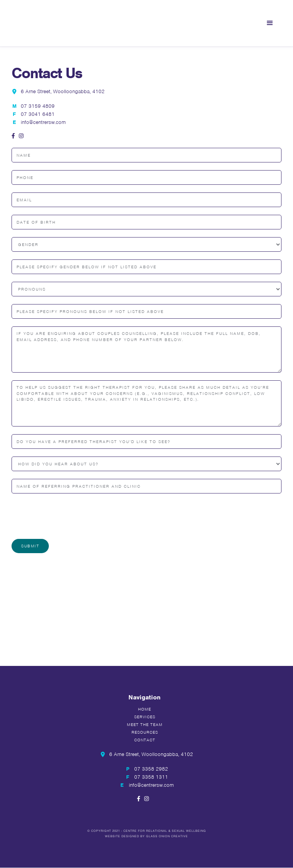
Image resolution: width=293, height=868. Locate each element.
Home (145, 709)
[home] (62, 23)
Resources (145, 732)
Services (145, 717)
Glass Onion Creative (167, 836)
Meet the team (145, 724)
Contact (145, 740)
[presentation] (70, 516)
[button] (270, 23)
